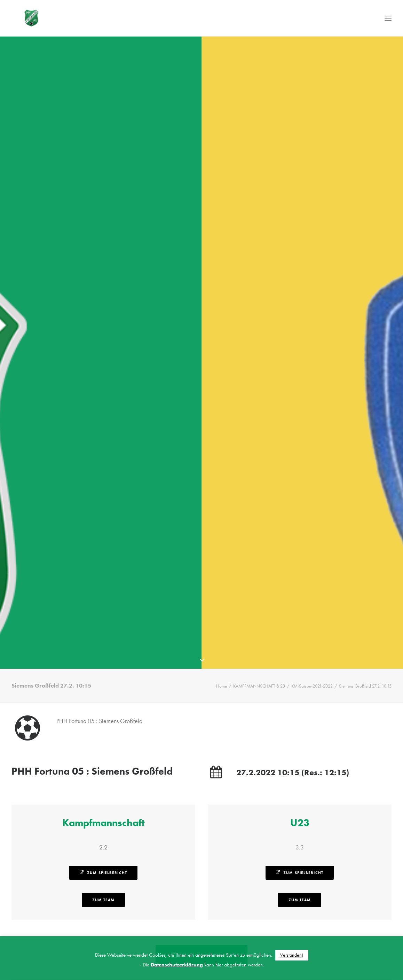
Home (222, 683)
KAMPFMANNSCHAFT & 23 (259, 683)
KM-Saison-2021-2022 (312, 683)
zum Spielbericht (103, 869)
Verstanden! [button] (292, 955)
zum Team (104, 896)
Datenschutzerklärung (177, 965)
